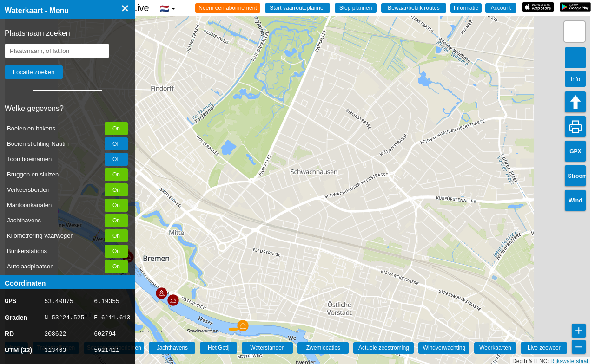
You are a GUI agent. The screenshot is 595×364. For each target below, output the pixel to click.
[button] (173, 300)
